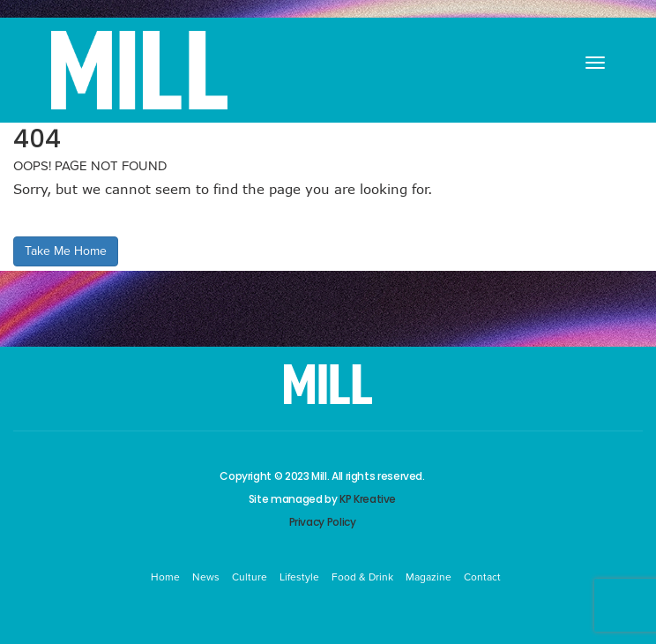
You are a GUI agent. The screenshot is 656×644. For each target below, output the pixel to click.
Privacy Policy (323, 522)
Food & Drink (362, 577)
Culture (250, 577)
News (206, 577)
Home (165, 577)
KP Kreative (368, 499)
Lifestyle (299, 577)
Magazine (429, 577)
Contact (482, 577)
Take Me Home (66, 251)
